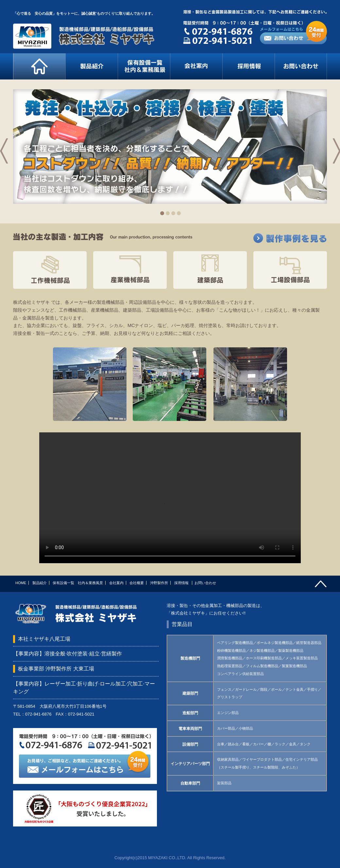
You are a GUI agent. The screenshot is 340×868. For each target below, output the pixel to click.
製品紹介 (40, 583)
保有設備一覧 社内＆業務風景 (78, 583)
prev (7, 158)
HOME (21, 583)
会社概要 (137, 583)
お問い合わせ (205, 583)
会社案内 (116, 583)
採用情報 (182, 583)
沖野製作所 (159, 583)
